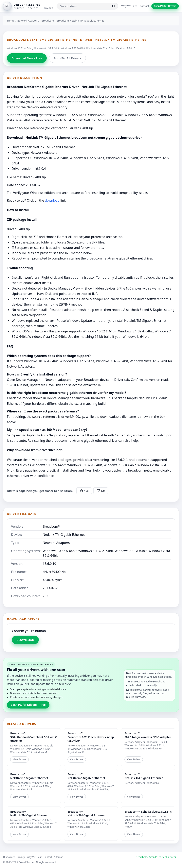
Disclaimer (9, 857)
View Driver (19, 759)
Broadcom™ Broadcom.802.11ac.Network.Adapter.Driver (91, 737)
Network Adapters (28, 21)
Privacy (21, 857)
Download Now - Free (27, 58)
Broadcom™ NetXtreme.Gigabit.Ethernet (29, 776)
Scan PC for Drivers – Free (28, 705)
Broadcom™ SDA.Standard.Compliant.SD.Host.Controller (34, 737)
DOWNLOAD (25, 640)
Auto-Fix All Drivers (67, 58)
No (101, 491)
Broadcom (48, 21)
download (52, 200)
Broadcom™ (52, 526)
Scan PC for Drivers (165, 6)
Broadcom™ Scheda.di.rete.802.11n (148, 812)
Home (11, 21)
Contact (144, 6)
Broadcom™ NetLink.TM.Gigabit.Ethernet (144, 776)
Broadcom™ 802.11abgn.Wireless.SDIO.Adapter (148, 735)
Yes (84, 491)
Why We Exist (129, 6)
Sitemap (59, 857)
